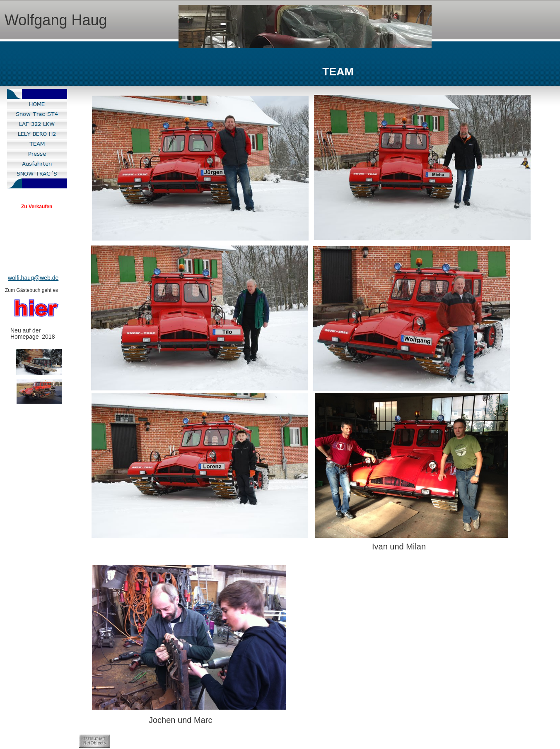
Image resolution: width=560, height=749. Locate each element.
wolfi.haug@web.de (33, 278)
